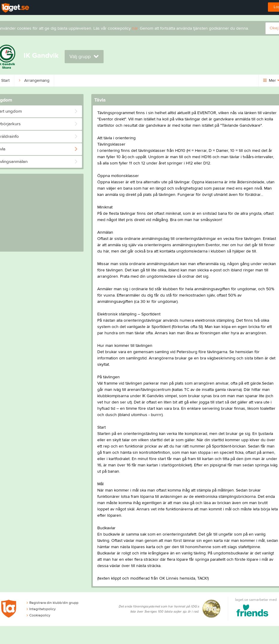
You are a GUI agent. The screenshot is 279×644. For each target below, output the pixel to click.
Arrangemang (34, 81)
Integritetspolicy (41, 609)
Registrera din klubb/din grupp (53, 603)
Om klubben (103, 81)
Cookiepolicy (38, 615)
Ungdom (69, 81)
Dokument (226, 81)
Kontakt (136, 81)
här (135, 28)
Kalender (166, 81)
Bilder (195, 81)
